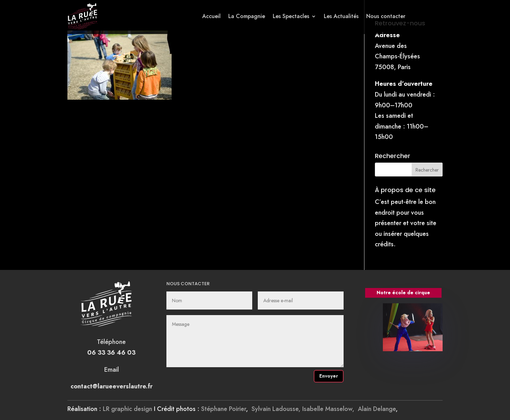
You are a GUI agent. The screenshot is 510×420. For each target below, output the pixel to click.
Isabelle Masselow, (330, 409)
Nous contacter (386, 16)
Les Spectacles (291, 16)
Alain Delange (377, 409)
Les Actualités (341, 16)
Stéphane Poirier (224, 409)
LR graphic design (128, 409)
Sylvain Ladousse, (277, 409)
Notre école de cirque (403, 293)
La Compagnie (247, 16)
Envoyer (329, 376)
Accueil (211, 16)
